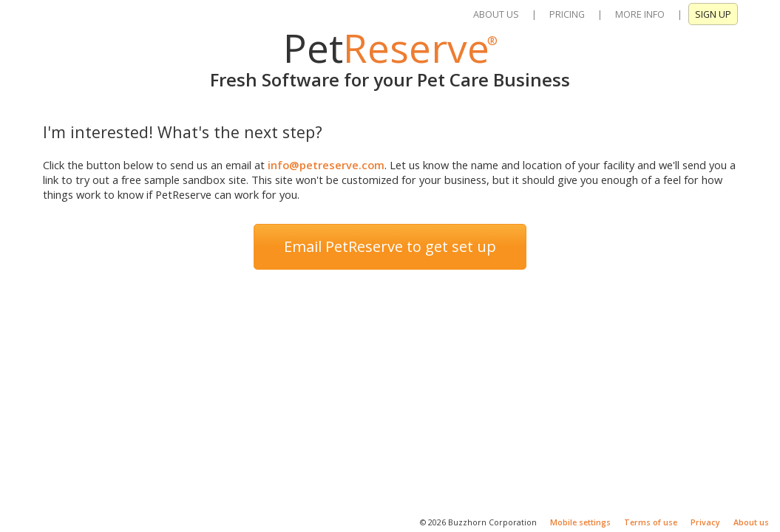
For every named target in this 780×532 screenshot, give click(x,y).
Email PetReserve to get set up (390, 246)
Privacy (705, 522)
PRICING (567, 14)
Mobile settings (580, 522)
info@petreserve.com (326, 165)
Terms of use (651, 522)
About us (751, 522)
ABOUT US (496, 14)
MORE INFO (640, 14)
